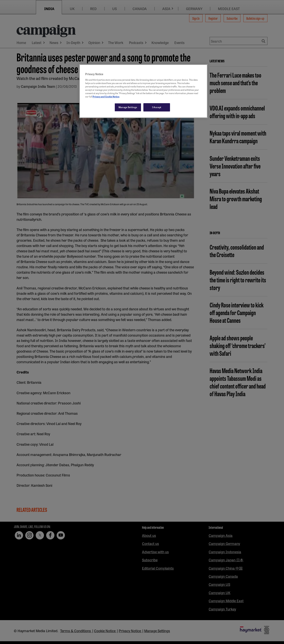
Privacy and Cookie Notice (106, 96)
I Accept (157, 107)
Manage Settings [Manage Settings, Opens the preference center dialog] (128, 107)
